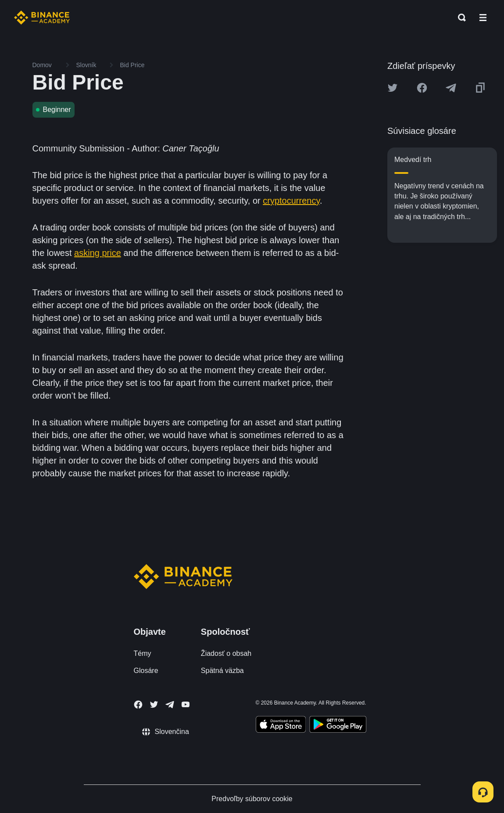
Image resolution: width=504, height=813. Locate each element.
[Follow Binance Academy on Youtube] (186, 704)
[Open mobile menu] (483, 18)
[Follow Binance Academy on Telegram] (170, 705)
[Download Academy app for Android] (338, 726)
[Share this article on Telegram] (451, 88)
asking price (98, 253)
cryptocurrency (291, 201)
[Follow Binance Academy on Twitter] (154, 705)
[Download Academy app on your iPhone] (281, 726)
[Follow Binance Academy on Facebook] (138, 705)
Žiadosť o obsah (226, 653)
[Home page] (42, 18)
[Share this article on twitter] (393, 88)
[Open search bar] (459, 18)
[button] (483, 18)
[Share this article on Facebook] (422, 88)
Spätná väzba (222, 671)
